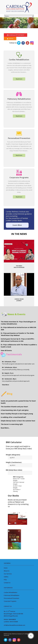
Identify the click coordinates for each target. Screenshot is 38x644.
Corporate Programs (10, 601)
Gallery (6, 577)
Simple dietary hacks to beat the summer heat (18, 421)
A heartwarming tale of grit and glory (15, 410)
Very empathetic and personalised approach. (16, 380)
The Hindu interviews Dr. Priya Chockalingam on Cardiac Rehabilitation (18, 323)
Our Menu (7, 563)
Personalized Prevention (11, 598)
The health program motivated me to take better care (18, 363)
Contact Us (7, 583)
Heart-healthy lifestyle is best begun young (17, 414)
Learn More (17, 225)
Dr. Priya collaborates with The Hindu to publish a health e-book (19, 346)
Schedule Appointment (16, 35)
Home (6, 568)
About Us (7, 571)
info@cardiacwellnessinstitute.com (15, 625)
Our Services (8, 574)
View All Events (6, 350)
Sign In (10, 38)
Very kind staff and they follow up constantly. (16, 368)
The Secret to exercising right (12, 424)
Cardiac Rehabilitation (11, 592)
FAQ (5, 580)
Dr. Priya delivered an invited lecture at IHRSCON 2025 (18, 329)
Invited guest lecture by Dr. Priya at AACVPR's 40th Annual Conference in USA (17, 340)
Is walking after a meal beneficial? (13, 417)
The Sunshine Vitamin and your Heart (14, 407)
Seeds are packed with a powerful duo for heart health (18, 402)
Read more (19, 79)
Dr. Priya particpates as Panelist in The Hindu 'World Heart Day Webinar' (17, 334)
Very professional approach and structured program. (18, 374)
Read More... (5, 428)
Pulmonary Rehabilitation (12, 595)
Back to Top (31, 636)
